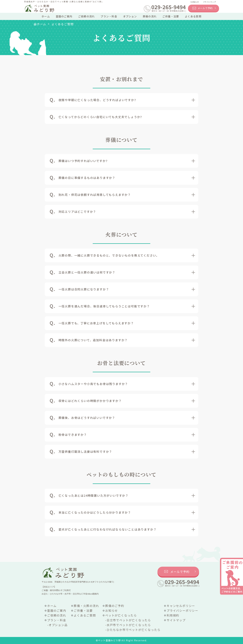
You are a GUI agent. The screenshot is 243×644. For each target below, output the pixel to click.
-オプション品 (57, 625)
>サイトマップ (209, 2)
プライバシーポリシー (182, 610)
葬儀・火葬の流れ (86, 606)
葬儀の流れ (150, 16)
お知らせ (112, 610)
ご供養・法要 (171, 16)
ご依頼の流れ (86, 16)
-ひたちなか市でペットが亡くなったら (133, 630)
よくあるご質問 (85, 615)
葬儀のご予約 (115, 606)
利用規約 (173, 615)
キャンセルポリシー (181, 606)
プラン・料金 (109, 16)
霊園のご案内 (64, 16)
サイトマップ (176, 620)
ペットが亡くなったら (121, 615)
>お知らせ (194, 2)
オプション (130, 16)
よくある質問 (193, 16)
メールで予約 (205, 8)
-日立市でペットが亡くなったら (128, 620)
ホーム (46, 16)
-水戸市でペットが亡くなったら (128, 625)
